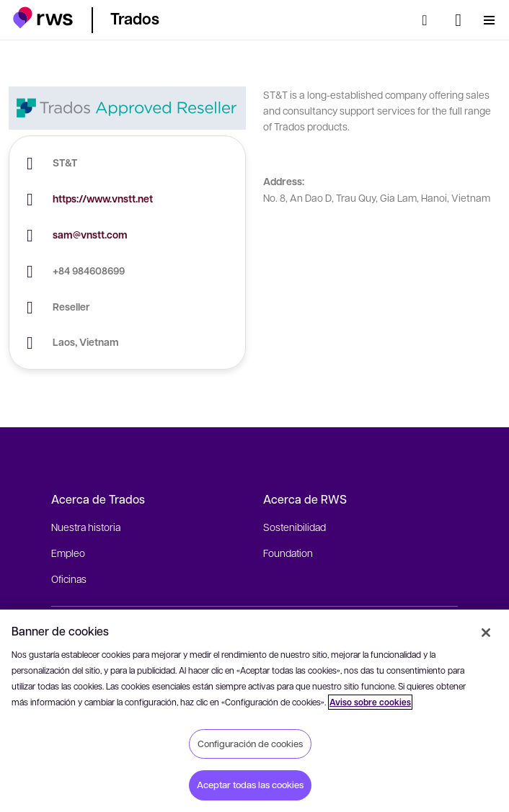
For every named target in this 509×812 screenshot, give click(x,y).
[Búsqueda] (429, 20)
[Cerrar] (486, 633)
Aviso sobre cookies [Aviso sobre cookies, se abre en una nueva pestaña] (370, 702)
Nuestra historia (86, 527)
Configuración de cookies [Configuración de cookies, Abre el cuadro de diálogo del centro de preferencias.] (250, 744)
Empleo (68, 553)
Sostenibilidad (295, 527)
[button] (43, 18)
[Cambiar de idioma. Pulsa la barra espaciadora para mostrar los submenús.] (458, 20)
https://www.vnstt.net (103, 198)
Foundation (288, 553)
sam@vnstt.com (90, 235)
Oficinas (69, 579)
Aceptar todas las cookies (250, 785)
